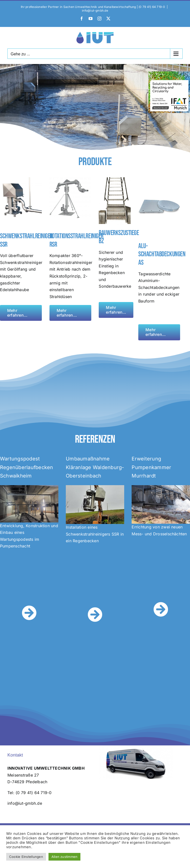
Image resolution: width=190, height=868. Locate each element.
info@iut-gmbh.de (95, 11)
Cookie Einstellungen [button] (26, 857)
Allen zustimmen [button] (65, 857)
